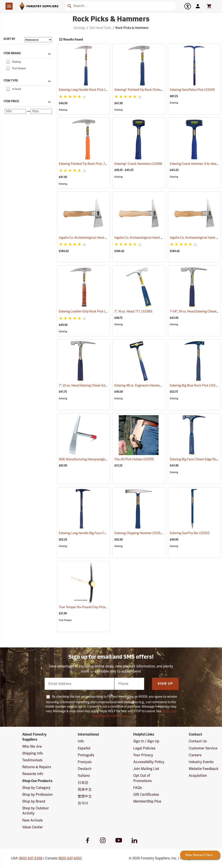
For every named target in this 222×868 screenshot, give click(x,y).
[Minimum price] (15, 112)
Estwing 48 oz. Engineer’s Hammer (144, 386)
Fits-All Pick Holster (134, 459)
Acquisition (198, 776)
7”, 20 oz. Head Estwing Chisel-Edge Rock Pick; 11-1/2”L (103, 386)
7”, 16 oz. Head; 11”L (133, 311)
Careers (195, 755)
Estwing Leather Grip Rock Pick (87, 311)
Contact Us (198, 741)
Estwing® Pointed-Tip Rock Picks (143, 90)
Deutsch (85, 769)
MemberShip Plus (147, 801)
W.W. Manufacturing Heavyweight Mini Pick (95, 459)
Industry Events (201, 762)
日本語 (83, 783)
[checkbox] (8, 61)
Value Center (33, 827)
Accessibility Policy (149, 762)
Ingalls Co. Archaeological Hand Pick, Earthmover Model (104, 238)
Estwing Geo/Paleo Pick (192, 90)
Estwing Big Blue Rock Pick (195, 385)
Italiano (84, 776)
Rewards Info (33, 774)
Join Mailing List (146, 769)
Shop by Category (36, 788)
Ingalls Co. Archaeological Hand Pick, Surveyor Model (158, 238)
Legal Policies (144, 748)
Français (85, 762)
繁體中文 (85, 796)
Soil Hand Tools (100, 28)
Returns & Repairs (37, 767)
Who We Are (32, 747)
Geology (80, 28)
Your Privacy (143, 755)
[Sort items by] (38, 40)
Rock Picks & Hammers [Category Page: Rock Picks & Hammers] (111, 20)
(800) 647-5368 (31, 858)
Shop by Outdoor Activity (36, 811)
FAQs (138, 788)
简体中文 (85, 790)
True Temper (65, 620)
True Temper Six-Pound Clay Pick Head (92, 607)
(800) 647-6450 (70, 858)
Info (81, 741)
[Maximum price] (41, 112)
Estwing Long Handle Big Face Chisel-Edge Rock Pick (102, 533)
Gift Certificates (146, 795)
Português (86, 755)
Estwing (63, 110)
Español (84, 748)
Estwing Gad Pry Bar (190, 533)
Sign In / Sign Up (146, 741)
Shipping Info (33, 753)
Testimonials (32, 760)
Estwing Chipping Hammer (139, 533)
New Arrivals (32, 820)
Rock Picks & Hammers (132, 28)
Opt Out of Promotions (142, 778)
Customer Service (203, 748)
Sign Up (165, 684)
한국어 (83, 803)
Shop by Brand (34, 801)
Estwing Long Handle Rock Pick (87, 90)
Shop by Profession (37, 795)
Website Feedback (204, 769)
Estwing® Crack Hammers (138, 164)
